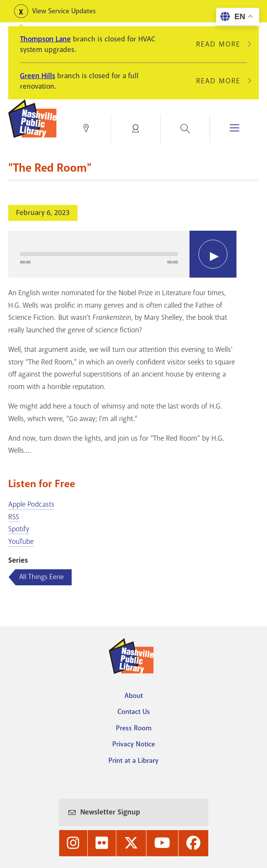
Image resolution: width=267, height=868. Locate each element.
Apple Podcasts (31, 504)
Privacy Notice (134, 744)
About (134, 696)
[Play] (213, 254)
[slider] (99, 254)
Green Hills (38, 76)
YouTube (21, 542)
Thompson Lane (45, 39)
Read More (222, 44)
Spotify (19, 529)
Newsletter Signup (110, 812)
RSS (14, 517)
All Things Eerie (41, 577)
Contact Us (134, 712)
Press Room (134, 728)
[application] (122, 254)
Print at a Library (133, 760)
